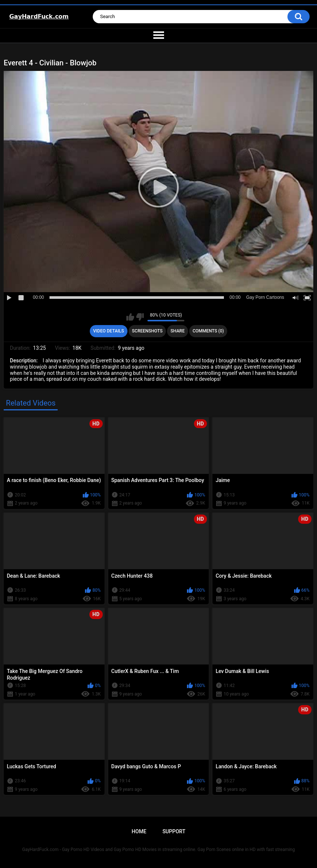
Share (178, 331)
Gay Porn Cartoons (265, 297)
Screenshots (147, 331)
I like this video (130, 317)
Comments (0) (208, 331)
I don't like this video (140, 317)
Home (139, 831)
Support (174, 831)
